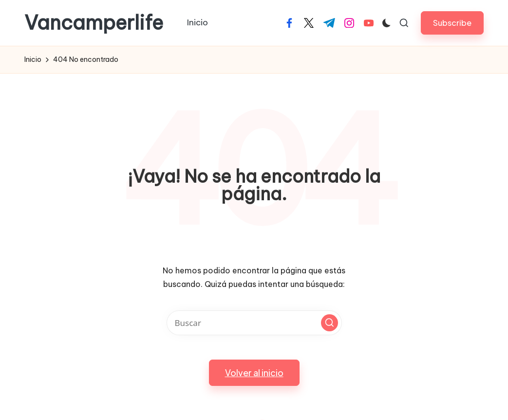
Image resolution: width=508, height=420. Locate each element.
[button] (452, 23)
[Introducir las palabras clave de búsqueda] (254, 323)
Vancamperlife (94, 23)
